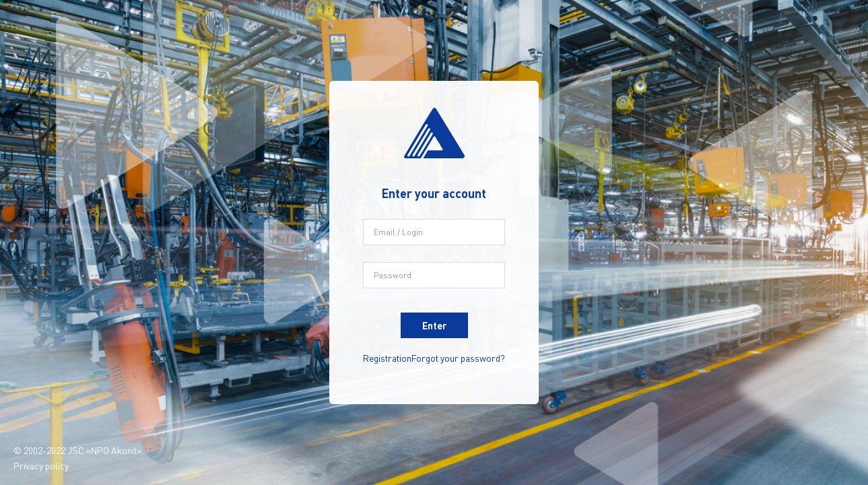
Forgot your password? (458, 358)
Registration (387, 358)
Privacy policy (41, 465)
